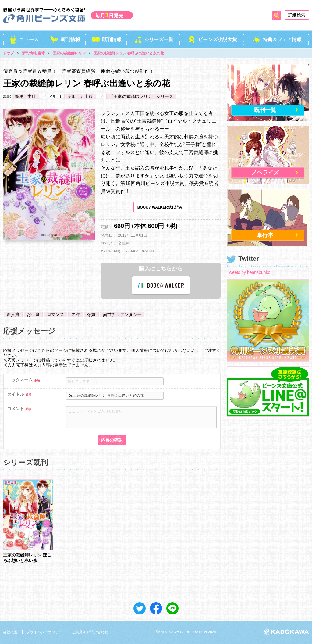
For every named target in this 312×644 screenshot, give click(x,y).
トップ (9, 53)
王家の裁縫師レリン (69, 53)
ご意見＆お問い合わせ (90, 632)
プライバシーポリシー (44, 632)
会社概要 (10, 632)
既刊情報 (106, 39)
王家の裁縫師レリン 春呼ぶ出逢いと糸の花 (129, 53)
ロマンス (55, 314)
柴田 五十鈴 (80, 96)
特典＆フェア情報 (277, 39)
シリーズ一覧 (154, 39)
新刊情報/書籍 (33, 53)
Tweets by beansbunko (248, 272)
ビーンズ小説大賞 (212, 39)
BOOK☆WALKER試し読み (160, 207)
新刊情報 (65, 39)
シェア (156, 608)
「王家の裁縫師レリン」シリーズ (141, 96)
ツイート (140, 608)
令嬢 (91, 314)
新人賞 (13, 314)
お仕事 (33, 314)
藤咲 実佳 (25, 96)
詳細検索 (297, 15)
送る (172, 608)
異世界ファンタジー (122, 314)
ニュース (24, 39)
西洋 (76, 314)
